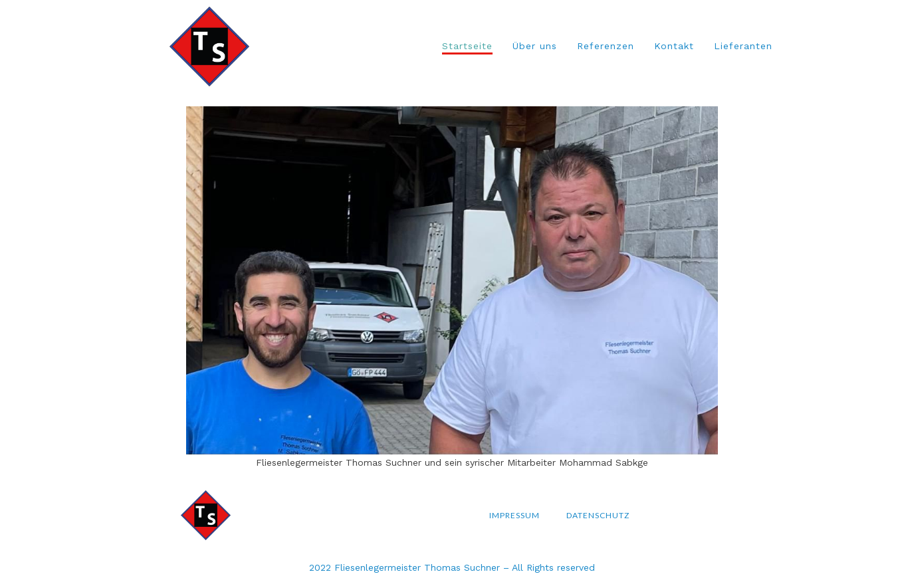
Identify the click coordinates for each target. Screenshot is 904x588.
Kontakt (674, 46)
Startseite (467, 46)
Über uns (535, 46)
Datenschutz (598, 515)
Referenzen (606, 46)
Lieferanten (743, 46)
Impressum (514, 515)
